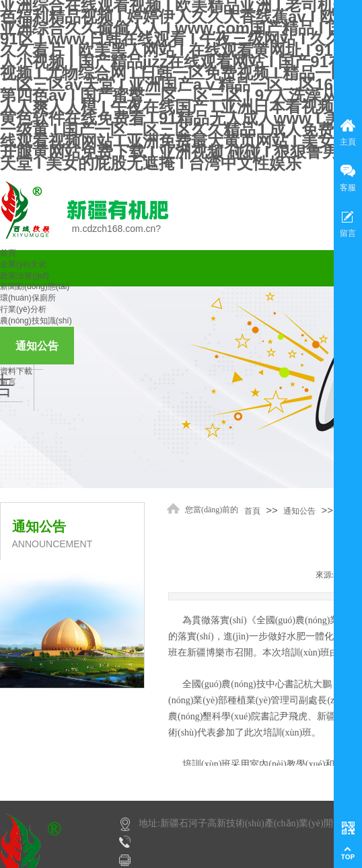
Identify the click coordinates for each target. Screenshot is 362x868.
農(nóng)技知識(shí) (36, 321)
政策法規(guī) (25, 276)
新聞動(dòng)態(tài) (35, 286)
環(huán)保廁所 (28, 298)
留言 (8, 382)
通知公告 (37, 346)
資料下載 (16, 371)
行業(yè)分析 (23, 309)
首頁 (8, 253)
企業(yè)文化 (23, 264)
